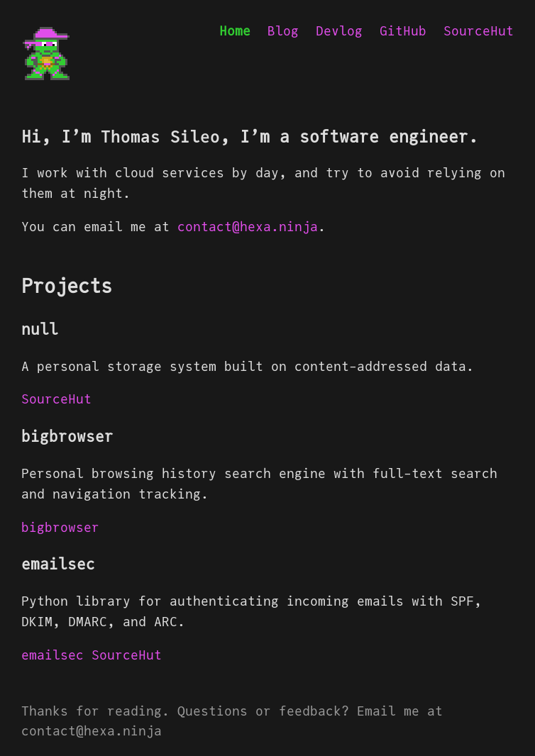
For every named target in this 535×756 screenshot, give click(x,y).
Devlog (339, 31)
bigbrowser (60, 527)
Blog (283, 31)
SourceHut (479, 31)
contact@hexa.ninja (248, 227)
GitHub (403, 31)
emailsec (53, 655)
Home (235, 31)
